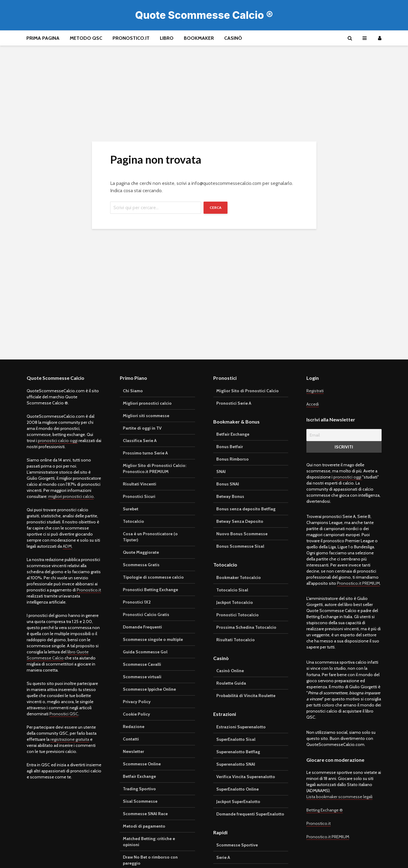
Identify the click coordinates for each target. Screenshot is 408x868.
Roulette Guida (231, 683)
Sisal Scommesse (140, 801)
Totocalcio (133, 521)
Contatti (131, 739)
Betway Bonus (230, 496)
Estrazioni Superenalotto (241, 727)
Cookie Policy (137, 714)
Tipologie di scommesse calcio (153, 577)
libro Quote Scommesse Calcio (58, 655)
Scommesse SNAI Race (145, 814)
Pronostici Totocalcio (238, 615)
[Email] (344, 435)
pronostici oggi (348, 477)
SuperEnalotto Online (238, 789)
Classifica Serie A (140, 441)
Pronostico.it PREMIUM (358, 583)
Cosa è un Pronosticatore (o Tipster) (150, 537)
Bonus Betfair (230, 447)
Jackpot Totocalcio (235, 602)
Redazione (134, 727)
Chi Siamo (133, 391)
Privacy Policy (137, 702)
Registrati (315, 391)
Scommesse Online (142, 764)
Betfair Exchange (139, 776)
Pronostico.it (131, 38)
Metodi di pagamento (144, 826)
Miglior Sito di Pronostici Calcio (248, 391)
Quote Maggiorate (141, 552)
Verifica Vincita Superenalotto (246, 777)
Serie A (223, 857)
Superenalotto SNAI (236, 764)
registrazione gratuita (70, 739)
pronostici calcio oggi (58, 441)
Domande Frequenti (142, 627)
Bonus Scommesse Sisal (240, 546)
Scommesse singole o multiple (153, 639)
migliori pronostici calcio (71, 496)
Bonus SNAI (228, 484)
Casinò (233, 38)
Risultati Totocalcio (236, 640)
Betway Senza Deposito (240, 521)
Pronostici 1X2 (137, 602)
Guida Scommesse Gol (145, 652)
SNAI (221, 471)
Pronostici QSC (64, 714)
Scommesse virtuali (142, 677)
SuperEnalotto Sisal (236, 739)
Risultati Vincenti (140, 484)
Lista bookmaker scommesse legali (339, 797)
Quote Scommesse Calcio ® (204, 15)
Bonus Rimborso (233, 459)
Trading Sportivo (139, 789)
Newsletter (133, 751)
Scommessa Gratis (141, 565)
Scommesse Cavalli (142, 664)
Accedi (313, 404)
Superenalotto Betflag (238, 752)
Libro (167, 38)
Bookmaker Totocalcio (239, 577)
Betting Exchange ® (325, 810)
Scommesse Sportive (237, 845)
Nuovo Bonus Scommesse (242, 534)
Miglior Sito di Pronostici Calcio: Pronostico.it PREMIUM (155, 468)
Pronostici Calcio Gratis (146, 614)
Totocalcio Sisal (232, 590)
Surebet (131, 509)
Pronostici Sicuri (139, 496)
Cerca (216, 208)
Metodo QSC (86, 38)
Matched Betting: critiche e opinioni (149, 842)
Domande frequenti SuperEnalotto (250, 814)
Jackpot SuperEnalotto (238, 802)
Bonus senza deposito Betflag (246, 509)
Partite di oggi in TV (142, 428)
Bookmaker (199, 38)
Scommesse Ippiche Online (149, 689)
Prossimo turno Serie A (145, 453)
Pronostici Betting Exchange (150, 590)
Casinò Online (230, 671)
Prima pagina (43, 38)
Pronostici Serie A (234, 403)
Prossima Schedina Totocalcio (246, 627)
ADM (67, 546)
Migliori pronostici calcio (147, 403)
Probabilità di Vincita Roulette (246, 696)
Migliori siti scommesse (146, 416)
